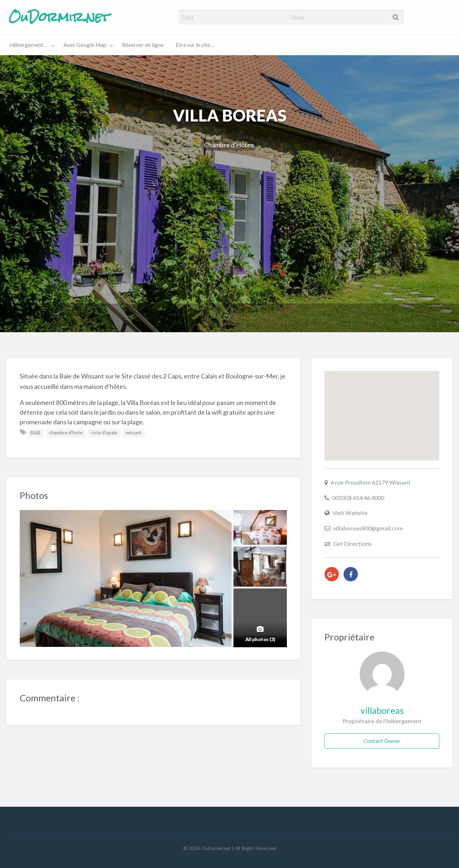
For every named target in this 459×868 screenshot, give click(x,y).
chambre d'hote (66, 433)
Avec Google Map (85, 45)
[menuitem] (30, 45)
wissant (134, 433)
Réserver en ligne (143, 45)
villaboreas (382, 710)
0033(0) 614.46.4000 (358, 498)
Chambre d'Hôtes (229, 145)
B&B (36, 433)
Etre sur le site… (195, 45)
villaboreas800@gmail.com (368, 528)
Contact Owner (382, 741)
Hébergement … (29, 45)
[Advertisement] (229, 217)
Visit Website (350, 513)
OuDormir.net (59, 17)
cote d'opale (104, 433)
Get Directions (352, 543)
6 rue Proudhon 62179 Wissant (371, 482)
